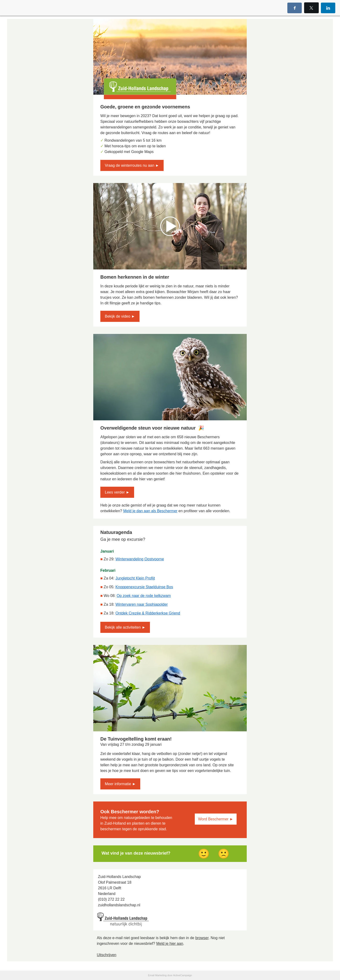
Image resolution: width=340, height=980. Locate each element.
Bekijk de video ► (120, 316)
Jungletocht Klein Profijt (135, 578)
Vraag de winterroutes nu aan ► (132, 165)
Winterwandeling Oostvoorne (140, 559)
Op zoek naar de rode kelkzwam (144, 596)
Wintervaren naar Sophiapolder (142, 604)
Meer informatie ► (120, 784)
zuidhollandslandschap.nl (119, 905)
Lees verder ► (117, 492)
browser (202, 938)
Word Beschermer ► (216, 819)
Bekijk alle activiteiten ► (125, 627)
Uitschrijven (107, 955)
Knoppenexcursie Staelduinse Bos (144, 587)
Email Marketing (157, 975)
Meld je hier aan (170, 944)
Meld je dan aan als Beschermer (150, 511)
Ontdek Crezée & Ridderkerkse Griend (148, 613)
